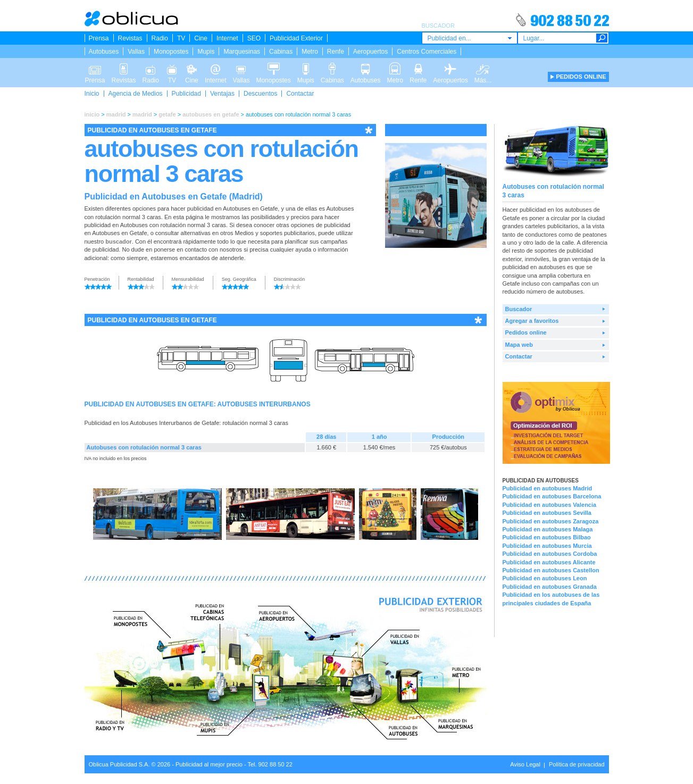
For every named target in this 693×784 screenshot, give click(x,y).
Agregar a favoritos (532, 321)
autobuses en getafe (211, 114)
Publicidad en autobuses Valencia (550, 505)
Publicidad (186, 94)
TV (181, 38)
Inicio (92, 94)
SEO (254, 38)
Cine (201, 38)
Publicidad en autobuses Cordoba (550, 554)
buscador (119, 241)
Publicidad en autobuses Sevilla (547, 513)
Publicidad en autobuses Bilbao (547, 537)
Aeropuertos (370, 52)
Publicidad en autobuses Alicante (549, 562)
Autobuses (104, 52)
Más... (483, 68)
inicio (92, 114)
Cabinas (281, 52)
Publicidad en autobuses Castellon (551, 570)
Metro (310, 52)
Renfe (336, 52)
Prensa (99, 38)
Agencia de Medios (136, 94)
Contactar (300, 94)
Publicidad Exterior (296, 38)
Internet (227, 38)
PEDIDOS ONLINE (581, 77)
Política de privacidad (577, 764)
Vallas (136, 52)
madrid (116, 114)
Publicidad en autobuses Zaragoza (551, 521)
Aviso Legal (525, 764)
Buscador (519, 309)
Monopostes (171, 52)
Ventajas (222, 94)
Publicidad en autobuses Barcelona (552, 496)
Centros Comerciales (427, 52)
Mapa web (519, 345)
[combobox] (470, 38)
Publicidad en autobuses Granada (550, 587)
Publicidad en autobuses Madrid (548, 488)
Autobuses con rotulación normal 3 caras (144, 447)
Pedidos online (526, 332)
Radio (160, 38)
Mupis (206, 52)
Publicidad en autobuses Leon (545, 578)
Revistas (130, 38)
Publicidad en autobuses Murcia (547, 546)
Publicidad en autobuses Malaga (548, 529)
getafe (167, 114)
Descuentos (260, 94)
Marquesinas (242, 52)
